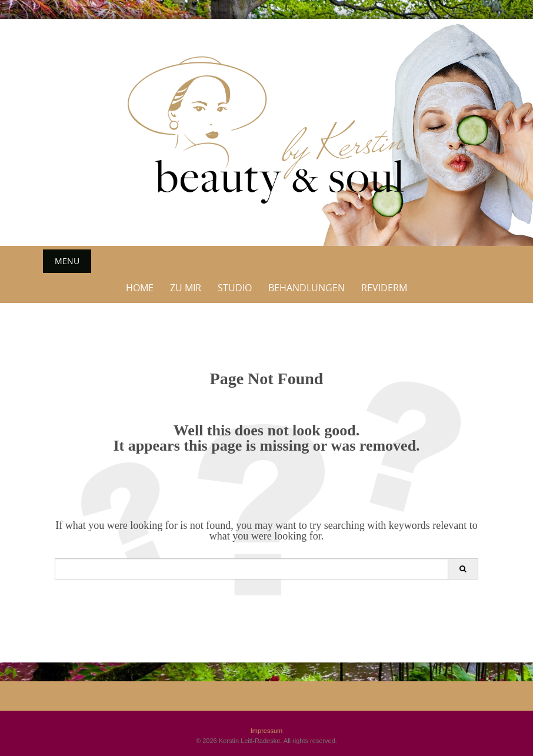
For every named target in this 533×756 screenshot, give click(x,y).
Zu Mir (186, 288)
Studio (235, 288)
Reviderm (384, 288)
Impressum (266, 731)
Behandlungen (307, 288)
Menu (67, 261)
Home (140, 288)
